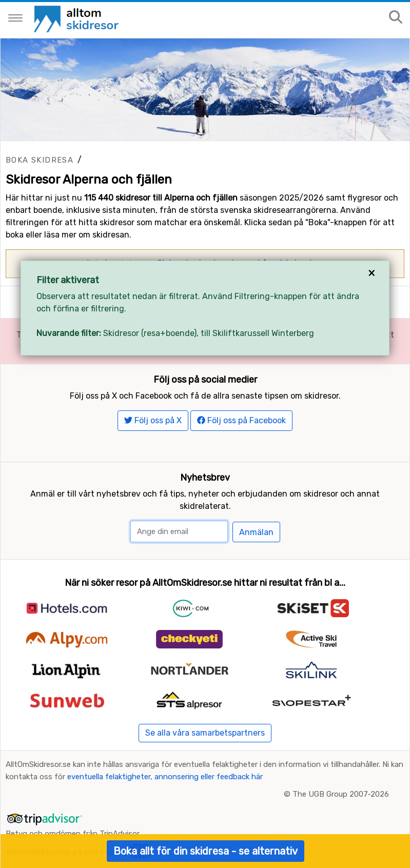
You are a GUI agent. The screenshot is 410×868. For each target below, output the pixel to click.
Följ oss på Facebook (241, 420)
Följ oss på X (153, 420)
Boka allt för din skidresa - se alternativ (206, 851)
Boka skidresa (40, 160)
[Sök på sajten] (396, 18)
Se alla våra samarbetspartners (205, 733)
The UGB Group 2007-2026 (341, 794)
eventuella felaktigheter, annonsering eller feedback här (165, 777)
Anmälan (256, 532)
